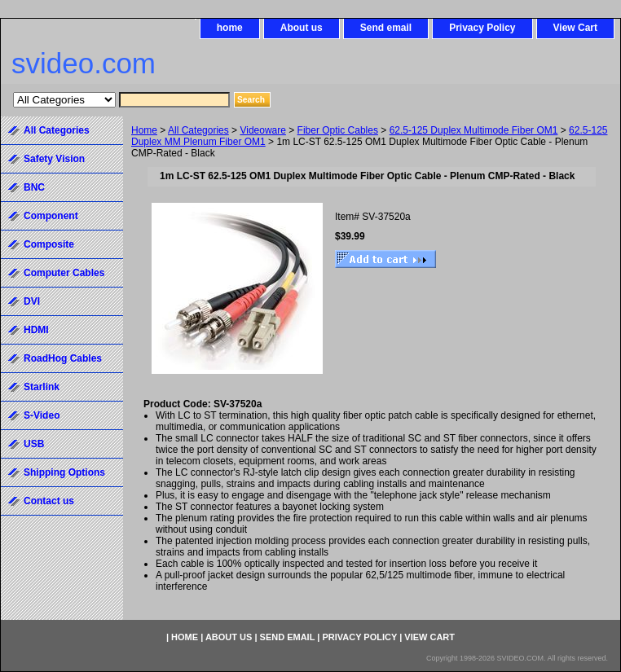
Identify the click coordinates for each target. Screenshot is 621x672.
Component (51, 216)
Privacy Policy (482, 28)
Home (144, 130)
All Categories (198, 130)
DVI (32, 301)
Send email (386, 28)
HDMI (36, 330)
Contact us (49, 501)
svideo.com (84, 63)
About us (302, 28)
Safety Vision (54, 159)
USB (34, 444)
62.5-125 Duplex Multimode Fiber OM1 (474, 130)
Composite (49, 244)
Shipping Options (64, 472)
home (230, 28)
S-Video (42, 415)
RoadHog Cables (63, 358)
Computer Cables (64, 273)
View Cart (575, 28)
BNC (34, 187)
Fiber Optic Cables (338, 130)
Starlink (42, 387)
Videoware (262, 130)
